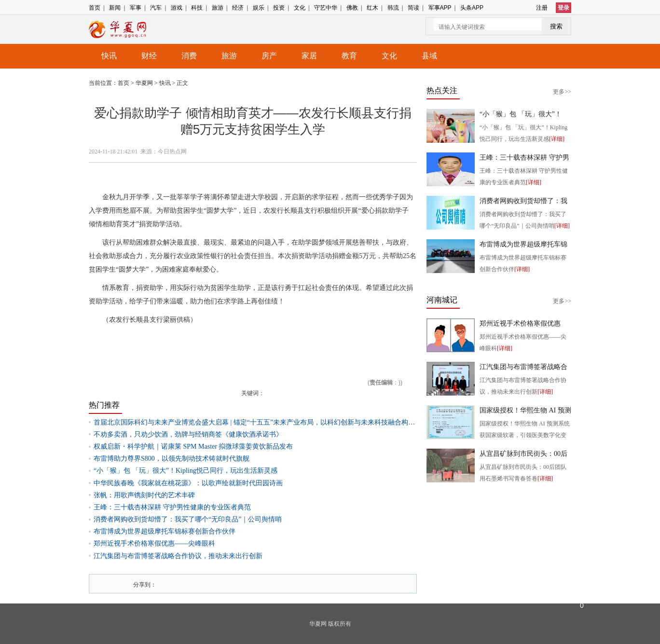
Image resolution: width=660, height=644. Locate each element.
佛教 (352, 8)
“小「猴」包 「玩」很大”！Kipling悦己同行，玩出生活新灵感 (186, 471)
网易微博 (234, 584)
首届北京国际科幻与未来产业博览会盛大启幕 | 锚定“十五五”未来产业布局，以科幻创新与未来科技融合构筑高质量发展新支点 (281, 422)
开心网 (204, 584)
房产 (269, 56)
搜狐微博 (173, 584)
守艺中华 (326, 8)
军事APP (440, 8)
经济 (238, 8)
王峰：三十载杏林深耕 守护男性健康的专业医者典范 (172, 507)
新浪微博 (163, 584)
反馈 (582, 579)
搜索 (556, 26)
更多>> (562, 92)
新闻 (115, 8)
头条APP (472, 8)
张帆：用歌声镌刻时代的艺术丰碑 (144, 495)
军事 (136, 8)
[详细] (557, 139)
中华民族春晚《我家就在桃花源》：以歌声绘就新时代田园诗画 (188, 483)
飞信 (244, 584)
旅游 (218, 8)
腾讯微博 (183, 584)
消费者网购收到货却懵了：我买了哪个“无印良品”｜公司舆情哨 (188, 519)
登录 (564, 8)
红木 (372, 8)
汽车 (156, 8)
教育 (349, 56)
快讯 (109, 56)
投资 (279, 8)
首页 (95, 8)
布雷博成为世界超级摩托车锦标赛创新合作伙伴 (165, 531)
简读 (413, 8)
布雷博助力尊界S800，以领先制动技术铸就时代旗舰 (172, 459)
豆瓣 (224, 584)
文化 (300, 8)
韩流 (393, 8)
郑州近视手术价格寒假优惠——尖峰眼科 (154, 543)
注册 (542, 8)
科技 (197, 8)
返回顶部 (582, 557)
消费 (189, 56)
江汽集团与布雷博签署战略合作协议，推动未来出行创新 (178, 556)
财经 (149, 56)
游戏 (177, 8)
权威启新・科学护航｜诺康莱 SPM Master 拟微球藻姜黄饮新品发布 (193, 446)
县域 (429, 56)
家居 (309, 56)
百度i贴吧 (214, 584)
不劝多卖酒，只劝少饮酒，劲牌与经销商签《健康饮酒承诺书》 (188, 434)
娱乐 (259, 8)
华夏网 (145, 83)
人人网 (193, 584)
